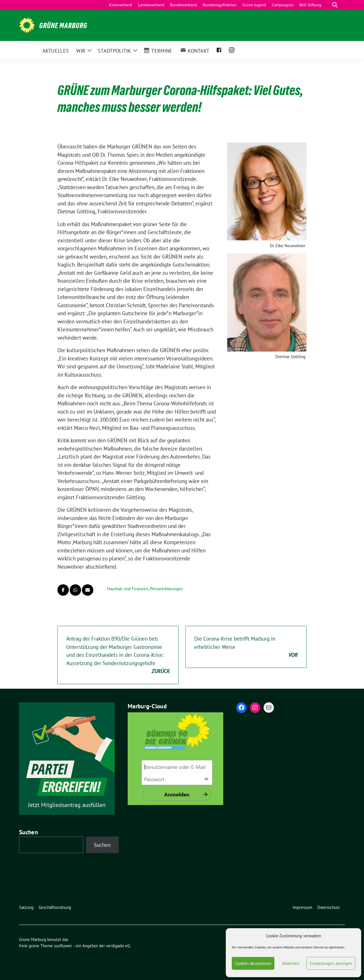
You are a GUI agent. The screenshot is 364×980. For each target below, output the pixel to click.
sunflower (63, 946)
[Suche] (327, 5)
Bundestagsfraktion (220, 5)
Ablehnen (290, 963)
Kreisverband (121, 5)
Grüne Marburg (63, 26)
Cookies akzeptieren (253, 963)
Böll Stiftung (310, 5)
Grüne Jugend (254, 5)
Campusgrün (283, 5)
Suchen (28, 832)
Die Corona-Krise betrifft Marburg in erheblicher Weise (246, 647)
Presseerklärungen (166, 589)
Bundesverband (184, 5)
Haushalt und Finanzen (128, 589)
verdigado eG (118, 946)
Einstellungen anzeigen (331, 963)
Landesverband (151, 5)
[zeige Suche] (335, 5)
